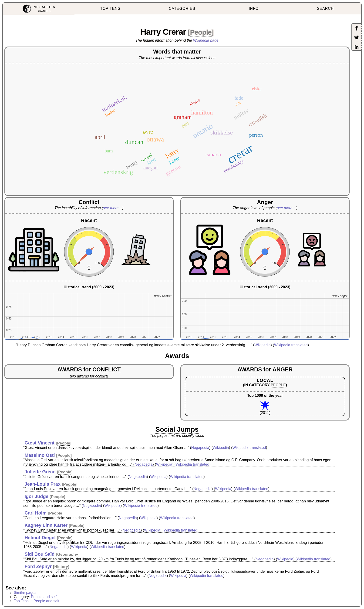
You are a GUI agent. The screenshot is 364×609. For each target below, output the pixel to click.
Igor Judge (37, 496)
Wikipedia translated (291, 345)
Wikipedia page (206, 40)
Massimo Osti (40, 455)
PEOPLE (278, 385)
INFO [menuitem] (254, 8)
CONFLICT (106, 369)
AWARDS (69, 369)
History (61, 567)
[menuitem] (39, 9)
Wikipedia (262, 345)
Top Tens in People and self (36, 601)
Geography (68, 554)
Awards (177, 356)
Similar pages (25, 593)
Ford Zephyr (38, 566)
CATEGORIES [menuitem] (182, 8)
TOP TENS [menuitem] (110, 8)
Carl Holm (36, 513)
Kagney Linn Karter (46, 525)
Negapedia (200, 448)
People (201, 32)
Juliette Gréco (40, 472)
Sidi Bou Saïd (40, 554)
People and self (44, 597)
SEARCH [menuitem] (325, 8)
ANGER (283, 369)
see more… (113, 208)
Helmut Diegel (40, 538)
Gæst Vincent (40, 443)
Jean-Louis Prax (43, 484)
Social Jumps (177, 429)
